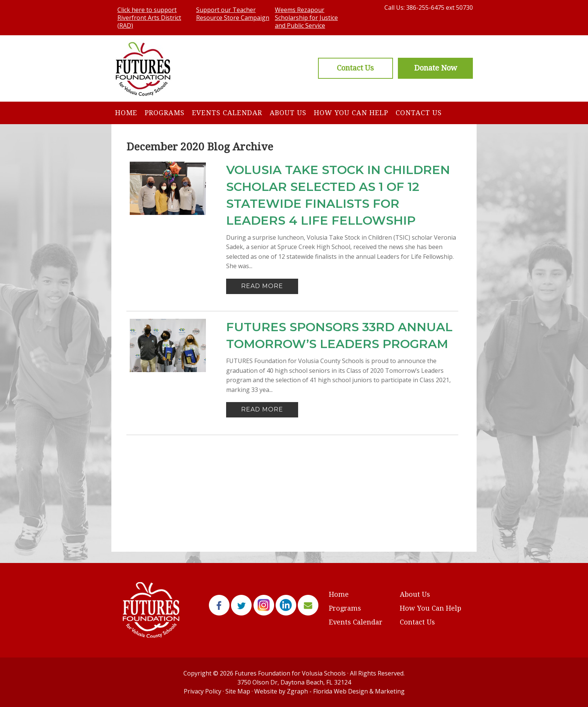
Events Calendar (227, 113)
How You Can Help (351, 113)
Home (126, 113)
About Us (288, 113)
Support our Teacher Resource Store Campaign (233, 14)
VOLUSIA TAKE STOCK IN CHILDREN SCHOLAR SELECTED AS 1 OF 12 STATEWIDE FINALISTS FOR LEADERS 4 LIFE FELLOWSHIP (338, 195)
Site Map (238, 691)
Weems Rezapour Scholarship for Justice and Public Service (306, 18)
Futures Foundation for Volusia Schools (290, 673)
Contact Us (419, 113)
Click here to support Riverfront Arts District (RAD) (149, 18)
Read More (262, 286)
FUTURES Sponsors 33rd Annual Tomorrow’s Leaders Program (339, 335)
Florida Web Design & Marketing (359, 691)
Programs (165, 113)
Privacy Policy (202, 691)
